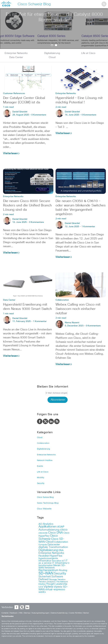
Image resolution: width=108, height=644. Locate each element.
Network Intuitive (45, 460)
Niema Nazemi (72, 323)
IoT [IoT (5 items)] (63, 561)
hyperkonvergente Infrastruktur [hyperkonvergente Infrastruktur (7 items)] (48, 560)
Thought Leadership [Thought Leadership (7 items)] (57, 584)
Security (41, 483)
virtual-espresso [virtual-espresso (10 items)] (55, 590)
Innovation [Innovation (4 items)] (57, 561)
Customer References (14, 93)
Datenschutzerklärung (59, 613)
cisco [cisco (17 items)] (64, 530)
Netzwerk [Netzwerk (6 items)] (50, 568)
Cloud (52, 57)
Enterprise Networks (16, 53)
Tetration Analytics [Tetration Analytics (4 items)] (47, 582)
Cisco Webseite (44, 509)
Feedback (14, 613)
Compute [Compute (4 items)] (43, 545)
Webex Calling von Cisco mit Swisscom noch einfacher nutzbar (78, 309)
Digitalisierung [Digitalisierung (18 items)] (48, 550)
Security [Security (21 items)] (60, 573)
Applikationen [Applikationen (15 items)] (48, 527)
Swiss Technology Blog (48, 503)
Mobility (41, 478)
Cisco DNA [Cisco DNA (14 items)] (55, 533)
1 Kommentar (88, 227)
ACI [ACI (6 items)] (40, 524)
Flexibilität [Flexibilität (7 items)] (44, 556)
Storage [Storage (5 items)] (53, 580)
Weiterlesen (11, 153)
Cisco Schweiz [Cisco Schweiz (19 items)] (48, 537)
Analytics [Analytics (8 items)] (48, 524)
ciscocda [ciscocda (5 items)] (43, 533)
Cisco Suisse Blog (45, 497)
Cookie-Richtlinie (76, 613)
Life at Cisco (88, 53)
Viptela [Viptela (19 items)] (48, 587)
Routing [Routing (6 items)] (63, 570)
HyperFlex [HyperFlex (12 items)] (56, 556)
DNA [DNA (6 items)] (61, 550)
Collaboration (62, 300)
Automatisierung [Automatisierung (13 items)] (49, 530)
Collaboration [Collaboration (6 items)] (61, 542)
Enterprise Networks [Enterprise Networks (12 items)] (51, 553)
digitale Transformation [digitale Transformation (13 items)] (53, 547)
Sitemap (27, 613)
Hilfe (21, 613)
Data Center (16, 57)
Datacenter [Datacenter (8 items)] (54, 545)
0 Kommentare (39, 115)
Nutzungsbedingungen (41, 613)
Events (40, 466)
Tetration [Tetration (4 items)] (61, 580)
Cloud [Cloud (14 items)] (49, 542)
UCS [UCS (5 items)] (41, 587)
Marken (86, 613)
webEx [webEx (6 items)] (42, 592)
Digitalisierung (52, 53)
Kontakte (5, 613)
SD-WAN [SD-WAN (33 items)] (46, 573)
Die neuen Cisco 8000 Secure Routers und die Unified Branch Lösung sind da (27, 205)
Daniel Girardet (20, 112)
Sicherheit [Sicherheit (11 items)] (45, 577)
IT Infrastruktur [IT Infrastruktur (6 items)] (60, 563)
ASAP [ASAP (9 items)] (61, 527)
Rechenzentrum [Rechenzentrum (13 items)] (49, 570)
